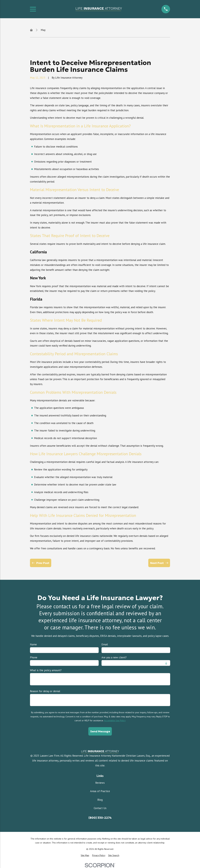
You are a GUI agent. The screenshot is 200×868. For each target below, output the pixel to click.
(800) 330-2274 (100, 818)
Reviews (100, 783)
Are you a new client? (114, 657)
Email (105, 644)
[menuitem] (85, 855)
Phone (34, 657)
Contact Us (100, 808)
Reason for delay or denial (45, 691)
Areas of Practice (100, 791)
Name (33, 644)
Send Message (100, 731)
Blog (100, 800)
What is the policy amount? (46, 670)
